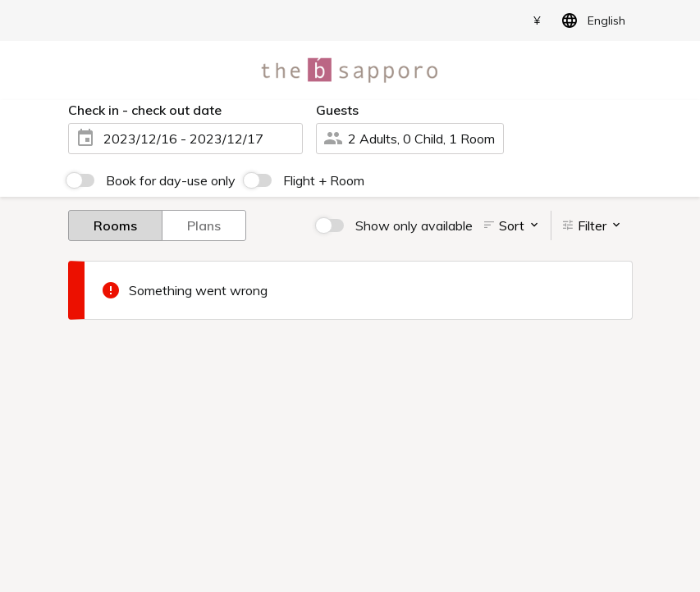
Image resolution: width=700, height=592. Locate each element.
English (590, 20)
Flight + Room (324, 180)
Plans (204, 225)
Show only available (414, 225)
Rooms (115, 225)
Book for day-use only (171, 180)
